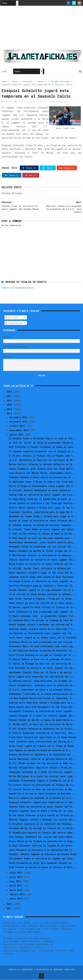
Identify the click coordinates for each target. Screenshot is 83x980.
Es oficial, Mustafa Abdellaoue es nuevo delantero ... (42, 491)
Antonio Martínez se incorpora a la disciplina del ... (42, 755)
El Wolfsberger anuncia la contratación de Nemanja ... (42, 556)
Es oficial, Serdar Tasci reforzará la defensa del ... (42, 569)
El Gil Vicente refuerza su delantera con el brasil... (42, 729)
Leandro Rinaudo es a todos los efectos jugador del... (42, 716)
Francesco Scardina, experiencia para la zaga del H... (42, 512)
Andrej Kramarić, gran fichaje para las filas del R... (43, 469)
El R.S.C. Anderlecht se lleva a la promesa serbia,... (42, 690)
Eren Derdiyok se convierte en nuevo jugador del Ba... (42, 668)
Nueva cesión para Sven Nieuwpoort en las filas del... (42, 707)
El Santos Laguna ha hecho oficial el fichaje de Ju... (42, 608)
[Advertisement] (41, 29)
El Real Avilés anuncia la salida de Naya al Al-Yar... (42, 534)
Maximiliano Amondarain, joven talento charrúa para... (43, 543)
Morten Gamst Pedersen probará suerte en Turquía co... (43, 816)
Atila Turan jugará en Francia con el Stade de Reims (41, 746)
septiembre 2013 (20, 430)
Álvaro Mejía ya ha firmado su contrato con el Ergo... (42, 842)
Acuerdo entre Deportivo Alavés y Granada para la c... (42, 703)
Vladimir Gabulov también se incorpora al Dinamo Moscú (43, 855)
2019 (10, 392)
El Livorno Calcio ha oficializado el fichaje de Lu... (43, 785)
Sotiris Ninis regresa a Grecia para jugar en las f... (42, 508)
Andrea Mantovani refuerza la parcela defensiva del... (42, 759)
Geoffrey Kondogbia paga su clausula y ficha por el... (42, 586)
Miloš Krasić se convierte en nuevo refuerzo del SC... (42, 564)
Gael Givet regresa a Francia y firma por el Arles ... (43, 599)
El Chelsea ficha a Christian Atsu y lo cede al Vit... (42, 439)
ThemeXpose (27, 970)
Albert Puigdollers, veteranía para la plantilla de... (42, 686)
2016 (10, 401)
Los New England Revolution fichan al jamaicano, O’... (43, 699)
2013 (10, 414)
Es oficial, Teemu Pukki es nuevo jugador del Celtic (41, 530)
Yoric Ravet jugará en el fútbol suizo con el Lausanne (43, 638)
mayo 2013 (16, 882)
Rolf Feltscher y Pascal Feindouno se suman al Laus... (43, 447)
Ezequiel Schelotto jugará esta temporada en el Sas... (42, 802)
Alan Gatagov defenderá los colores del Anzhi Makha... (42, 837)
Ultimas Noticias (60, 82)
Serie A (42, 82)
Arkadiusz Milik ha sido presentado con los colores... (42, 642)
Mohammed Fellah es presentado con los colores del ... (43, 547)
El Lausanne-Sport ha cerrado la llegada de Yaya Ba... (42, 621)
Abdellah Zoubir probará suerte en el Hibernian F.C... (42, 629)
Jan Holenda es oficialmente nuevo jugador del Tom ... (43, 634)
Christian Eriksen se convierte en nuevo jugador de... (42, 582)
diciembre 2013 (19, 417)
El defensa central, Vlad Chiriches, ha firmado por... (42, 681)
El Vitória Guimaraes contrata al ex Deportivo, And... (42, 733)
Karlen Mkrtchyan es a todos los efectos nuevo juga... (42, 777)
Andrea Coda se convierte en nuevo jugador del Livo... (42, 495)
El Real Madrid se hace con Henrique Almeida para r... (42, 538)
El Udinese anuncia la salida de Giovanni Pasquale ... (42, 525)
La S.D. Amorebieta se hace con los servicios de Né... (42, 460)
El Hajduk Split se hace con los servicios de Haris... (42, 725)
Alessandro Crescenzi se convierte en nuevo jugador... (42, 712)
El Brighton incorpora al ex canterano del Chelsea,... (42, 824)
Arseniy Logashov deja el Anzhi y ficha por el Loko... (43, 811)
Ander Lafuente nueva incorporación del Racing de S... (42, 742)
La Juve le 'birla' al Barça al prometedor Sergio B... (43, 443)
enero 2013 (16, 899)
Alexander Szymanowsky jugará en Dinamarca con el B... (43, 781)
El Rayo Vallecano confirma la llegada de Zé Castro (40, 846)
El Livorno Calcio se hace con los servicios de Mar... (42, 789)
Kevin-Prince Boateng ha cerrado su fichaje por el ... (42, 655)
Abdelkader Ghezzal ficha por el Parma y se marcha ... (43, 673)
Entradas (12, 318)
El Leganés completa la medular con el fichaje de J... (43, 452)
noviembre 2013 (19, 422)
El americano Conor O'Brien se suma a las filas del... (43, 482)
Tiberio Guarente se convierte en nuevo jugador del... (43, 560)
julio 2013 (16, 873)
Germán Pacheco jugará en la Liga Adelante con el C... (43, 590)
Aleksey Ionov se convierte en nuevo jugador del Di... (42, 807)
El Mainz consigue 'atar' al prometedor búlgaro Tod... (43, 616)
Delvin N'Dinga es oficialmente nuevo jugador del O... (43, 486)
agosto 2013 (17, 435)
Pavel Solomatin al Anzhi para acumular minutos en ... (43, 863)
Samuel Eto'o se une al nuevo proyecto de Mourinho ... (42, 794)
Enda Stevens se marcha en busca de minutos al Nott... (42, 868)
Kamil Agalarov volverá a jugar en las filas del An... (42, 573)
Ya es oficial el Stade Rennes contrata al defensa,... (42, 595)
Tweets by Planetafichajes (18, 288)
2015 (10, 405)
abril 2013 (16, 886)
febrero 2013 (18, 895)
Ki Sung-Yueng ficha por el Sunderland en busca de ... (42, 499)
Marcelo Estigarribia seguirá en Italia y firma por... (42, 768)
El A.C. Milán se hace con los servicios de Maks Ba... (42, 764)
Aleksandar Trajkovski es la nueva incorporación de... (42, 694)
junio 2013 (16, 877)
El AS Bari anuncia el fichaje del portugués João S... (42, 456)
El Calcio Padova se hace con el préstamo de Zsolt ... (42, 660)
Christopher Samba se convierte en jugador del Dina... (42, 859)
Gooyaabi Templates (64, 970)
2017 (10, 396)
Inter (15, 82)
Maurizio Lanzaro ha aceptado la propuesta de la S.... (42, 798)
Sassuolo (28, 82)
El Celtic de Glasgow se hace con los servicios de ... (42, 664)
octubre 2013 (18, 426)
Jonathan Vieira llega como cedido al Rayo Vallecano (41, 577)
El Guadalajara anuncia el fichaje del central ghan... (43, 833)
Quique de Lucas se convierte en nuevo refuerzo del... (42, 521)
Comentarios (14, 323)
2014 (10, 409)
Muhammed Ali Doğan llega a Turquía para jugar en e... (43, 517)
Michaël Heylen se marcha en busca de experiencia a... (42, 720)
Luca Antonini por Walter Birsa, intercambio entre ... (42, 473)
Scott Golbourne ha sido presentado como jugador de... (43, 612)
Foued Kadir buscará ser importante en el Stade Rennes (42, 738)
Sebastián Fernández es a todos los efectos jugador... (42, 772)
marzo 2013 (16, 890)
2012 (10, 904)
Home (4, 72)
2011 (10, 909)
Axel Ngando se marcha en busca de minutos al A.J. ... (42, 751)
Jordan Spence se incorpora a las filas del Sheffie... (42, 504)
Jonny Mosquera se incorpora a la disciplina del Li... (42, 850)
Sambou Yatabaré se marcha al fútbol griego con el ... (43, 551)
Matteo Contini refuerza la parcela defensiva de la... (42, 465)
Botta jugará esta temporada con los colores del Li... (43, 677)
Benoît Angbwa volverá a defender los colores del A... (42, 625)
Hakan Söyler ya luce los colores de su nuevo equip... (42, 603)
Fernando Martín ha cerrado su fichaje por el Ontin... (43, 829)
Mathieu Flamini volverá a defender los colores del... (42, 820)
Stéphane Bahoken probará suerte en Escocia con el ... (42, 478)
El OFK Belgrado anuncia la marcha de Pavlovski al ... (43, 651)
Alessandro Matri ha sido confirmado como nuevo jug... (43, 647)
